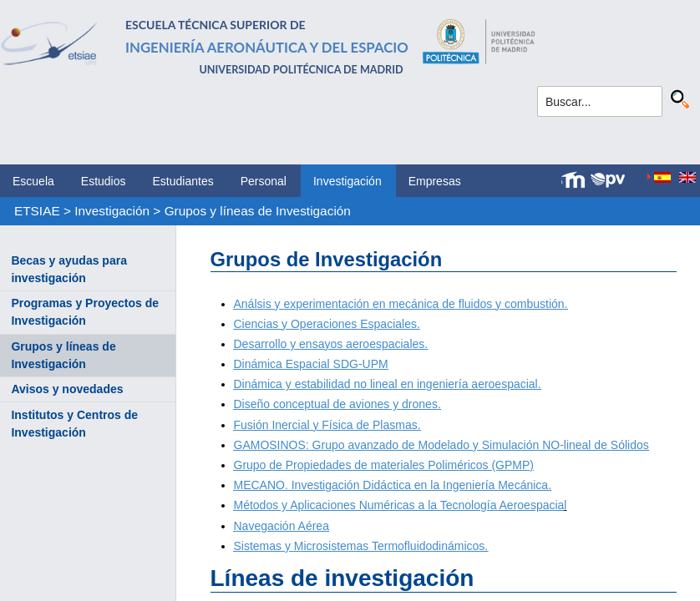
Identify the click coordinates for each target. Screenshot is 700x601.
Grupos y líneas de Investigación (258, 211)
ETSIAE (37, 211)
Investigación (347, 181)
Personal (264, 181)
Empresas (435, 181)
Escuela (33, 181)
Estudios (104, 181)
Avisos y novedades (67, 389)
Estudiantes (183, 181)
